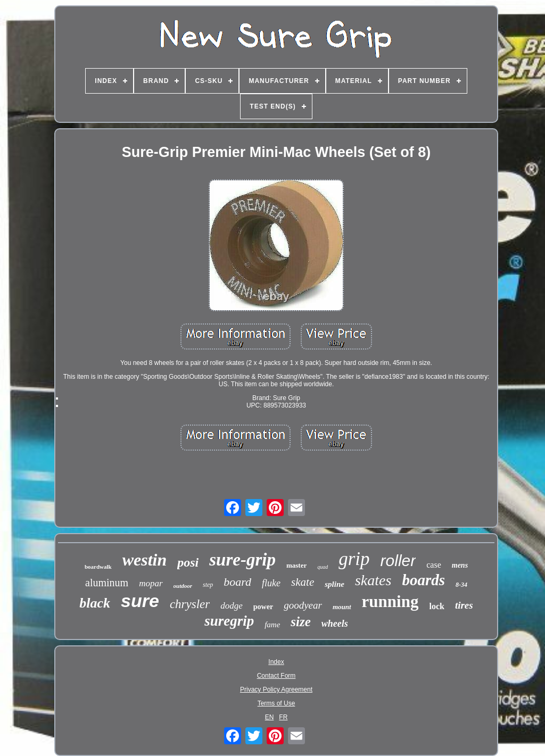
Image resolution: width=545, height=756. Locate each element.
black (95, 603)
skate (303, 582)
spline (335, 584)
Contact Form (276, 676)
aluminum (107, 583)
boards (423, 580)
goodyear (303, 605)
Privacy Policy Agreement (276, 689)
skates (373, 580)
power (263, 607)
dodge (232, 606)
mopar (151, 583)
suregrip (229, 621)
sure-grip (242, 560)
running (390, 601)
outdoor (183, 586)
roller (398, 560)
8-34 (461, 585)
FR (283, 717)
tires (464, 605)
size (301, 622)
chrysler (190, 604)
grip (354, 559)
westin (145, 560)
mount (342, 607)
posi (188, 562)
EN (270, 717)
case (434, 565)
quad (323, 567)
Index (276, 662)
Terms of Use (276, 703)
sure (140, 601)
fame (272, 625)
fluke (271, 583)
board (237, 582)
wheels (335, 624)
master (296, 565)
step (208, 585)
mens (460, 565)
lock (436, 606)
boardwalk (98, 567)
